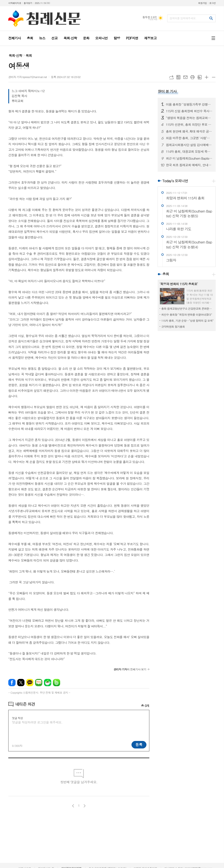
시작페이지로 (15, 3)
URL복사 (171, 77)
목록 (178, 77)
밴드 (57, 683)
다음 (85, 806)
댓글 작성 (17, 718)
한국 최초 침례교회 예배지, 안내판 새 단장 (189, 165)
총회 (166, 274)
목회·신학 (15, 56)
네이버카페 (48, 683)
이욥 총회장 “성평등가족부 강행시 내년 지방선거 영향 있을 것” (189, 104)
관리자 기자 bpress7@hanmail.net (28, 77)
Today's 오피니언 (175, 181)
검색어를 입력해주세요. (183, 18)
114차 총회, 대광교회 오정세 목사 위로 (189, 152)
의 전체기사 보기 (130, 669)
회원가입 (203, 3)
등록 (139, 745)
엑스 (21, 683)
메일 (185, 77)
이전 (73, 806)
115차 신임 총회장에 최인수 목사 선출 (189, 111)
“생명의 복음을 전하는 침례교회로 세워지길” (189, 118)
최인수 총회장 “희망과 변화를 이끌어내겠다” (187, 315)
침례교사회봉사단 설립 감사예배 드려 (189, 145)
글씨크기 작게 (214, 77)
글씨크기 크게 (207, 77)
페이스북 (12, 683)
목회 (29, 56)
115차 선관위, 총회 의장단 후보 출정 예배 (189, 125)
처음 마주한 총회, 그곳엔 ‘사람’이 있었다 (189, 138)
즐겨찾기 (28, 3)
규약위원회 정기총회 (173, 327)
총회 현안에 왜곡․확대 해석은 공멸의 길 (189, 131)
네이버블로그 (39, 683)
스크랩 (200, 77)
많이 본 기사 (167, 91)
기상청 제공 (153, 19)
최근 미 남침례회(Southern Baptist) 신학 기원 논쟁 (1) (189, 158)
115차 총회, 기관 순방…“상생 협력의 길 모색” (187, 321)
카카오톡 (30, 683)
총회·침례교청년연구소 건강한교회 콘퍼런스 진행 (187, 309)
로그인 (212, 3)
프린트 (192, 77)
